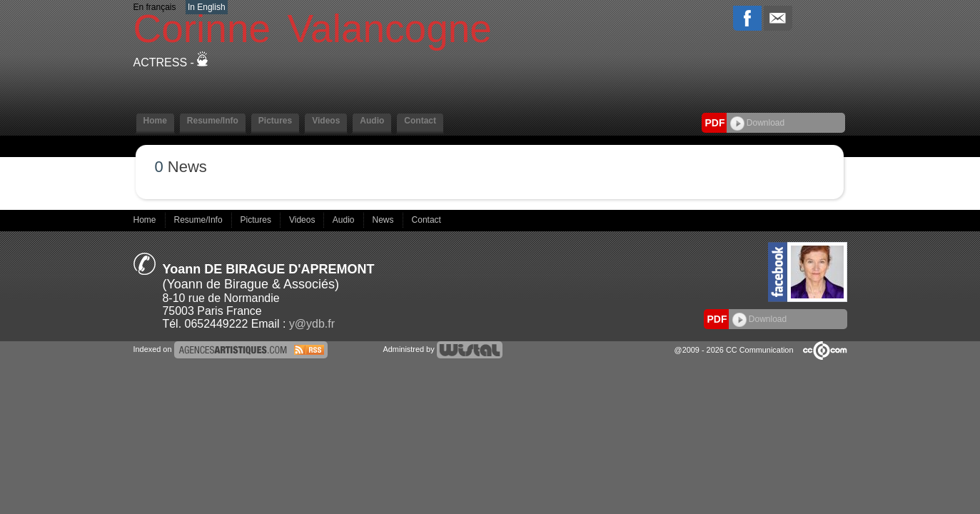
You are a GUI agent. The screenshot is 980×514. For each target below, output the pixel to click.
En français (155, 7)
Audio (372, 121)
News (384, 220)
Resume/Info (213, 121)
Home (155, 121)
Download (758, 123)
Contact (420, 121)
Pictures (275, 121)
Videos (326, 121)
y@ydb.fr (312, 324)
